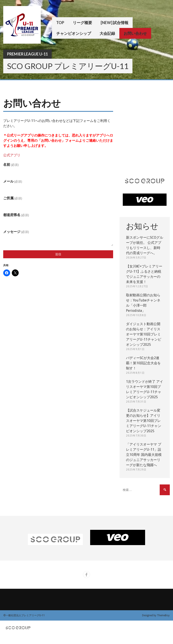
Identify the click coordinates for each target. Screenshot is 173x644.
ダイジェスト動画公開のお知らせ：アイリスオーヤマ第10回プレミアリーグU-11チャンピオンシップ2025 (144, 334)
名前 (11, 165)
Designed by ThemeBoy (156, 615)
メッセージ (16, 232)
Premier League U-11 (27, 54)
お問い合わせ (135, 33)
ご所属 (13, 198)
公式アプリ (12, 155)
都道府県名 (16, 215)
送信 (58, 254)
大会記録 (107, 33)
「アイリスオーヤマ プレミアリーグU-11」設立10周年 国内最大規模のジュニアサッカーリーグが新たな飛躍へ (144, 455)
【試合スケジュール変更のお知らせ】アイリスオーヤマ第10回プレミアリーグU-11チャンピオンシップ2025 (144, 421)
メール (13, 181)
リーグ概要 (82, 23)
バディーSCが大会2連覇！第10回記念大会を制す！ (143, 363)
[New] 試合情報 (115, 23)
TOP (60, 23)
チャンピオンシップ (74, 33)
